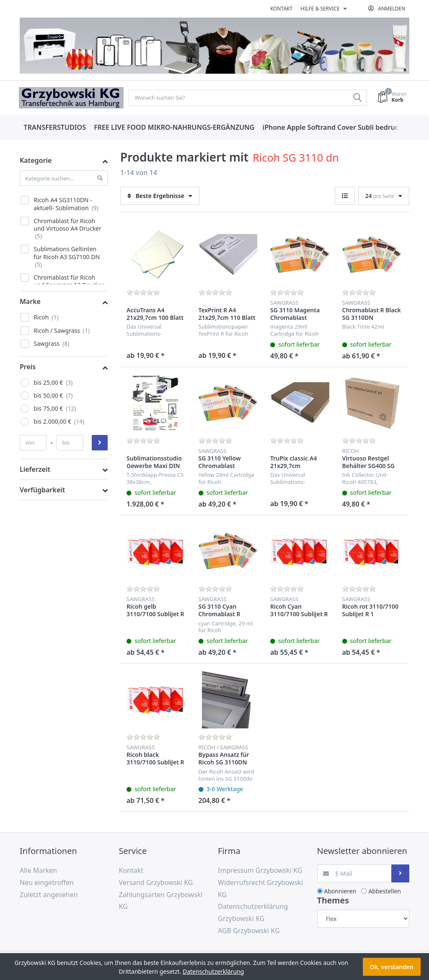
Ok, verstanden (392, 967)
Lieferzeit (35, 470)
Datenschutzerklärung (213, 971)
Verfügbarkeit (42, 490)
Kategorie (36, 161)
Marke (30, 302)
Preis (28, 367)
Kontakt (281, 9)
